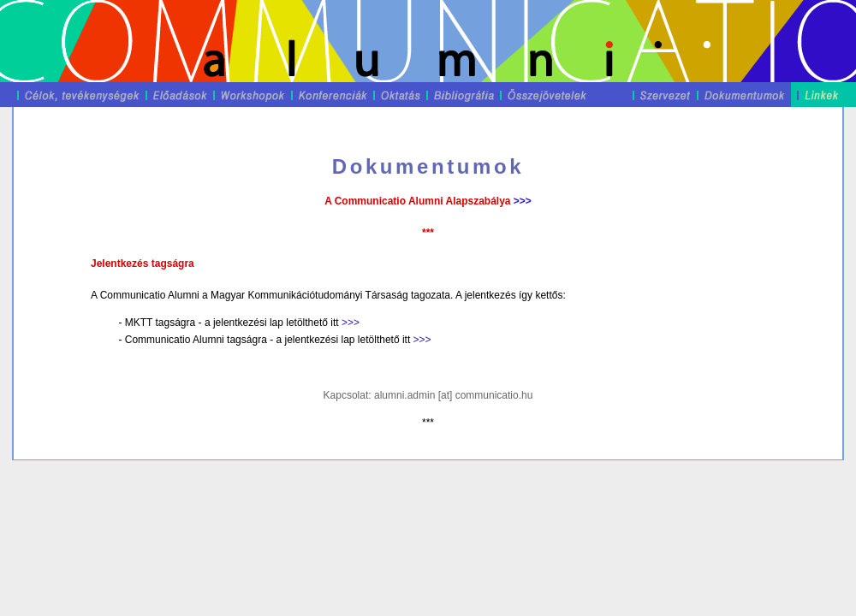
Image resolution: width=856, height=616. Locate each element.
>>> (523, 201)
